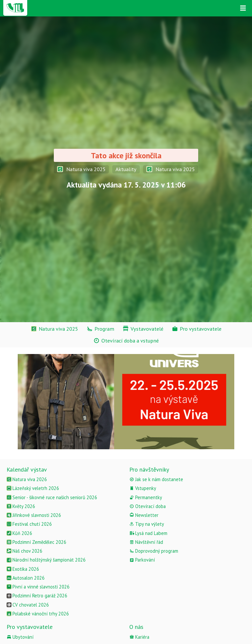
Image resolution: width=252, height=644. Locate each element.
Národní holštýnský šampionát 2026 (46, 560)
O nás (136, 627)
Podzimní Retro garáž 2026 (37, 596)
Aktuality (126, 169)
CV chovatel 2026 (28, 605)
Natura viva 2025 (81, 169)
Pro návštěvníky (149, 469)
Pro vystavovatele (30, 627)
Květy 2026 (21, 506)
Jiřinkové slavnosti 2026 (34, 515)
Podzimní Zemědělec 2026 (36, 542)
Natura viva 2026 (27, 479)
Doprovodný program (154, 551)
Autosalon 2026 (26, 578)
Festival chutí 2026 (29, 524)
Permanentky (146, 497)
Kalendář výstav (27, 469)
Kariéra (139, 637)
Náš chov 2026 (24, 551)
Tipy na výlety (147, 524)
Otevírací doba (147, 506)
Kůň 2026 (19, 533)
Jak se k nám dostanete (156, 479)
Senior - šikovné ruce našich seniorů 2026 (52, 497)
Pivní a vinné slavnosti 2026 (38, 587)
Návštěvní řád (146, 542)
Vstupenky (143, 488)
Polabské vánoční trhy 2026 (38, 614)
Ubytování (20, 637)
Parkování (142, 560)
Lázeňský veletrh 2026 (33, 488)
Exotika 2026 (23, 569)
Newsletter (144, 515)
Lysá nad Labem (148, 533)
